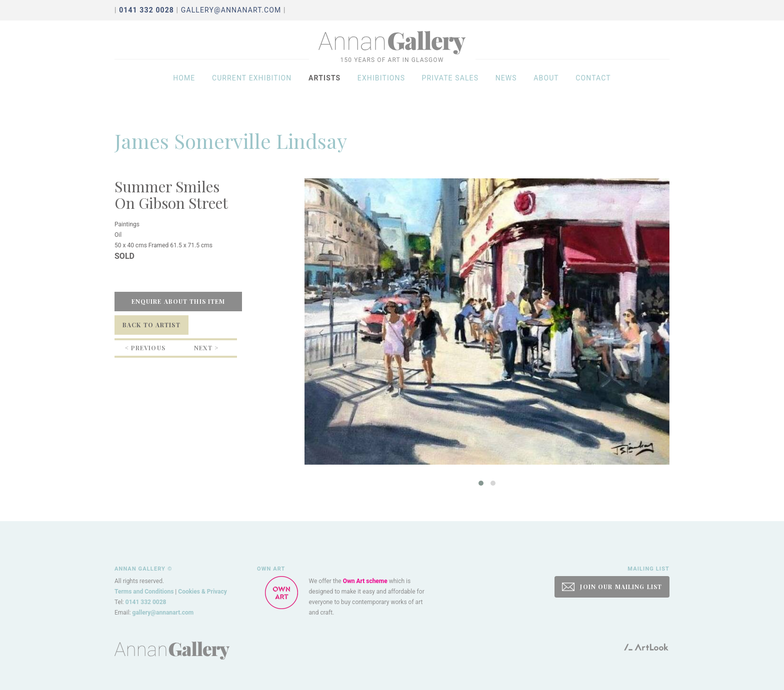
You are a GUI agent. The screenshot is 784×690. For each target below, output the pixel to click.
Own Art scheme (365, 581)
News (506, 86)
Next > (206, 348)
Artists (324, 86)
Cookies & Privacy (202, 592)
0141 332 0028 (146, 602)
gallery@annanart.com (231, 10)
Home (184, 86)
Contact (593, 86)
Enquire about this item (178, 301)
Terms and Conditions (144, 592)
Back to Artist (151, 325)
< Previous (145, 348)
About (546, 86)
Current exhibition (252, 86)
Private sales (450, 86)
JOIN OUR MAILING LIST (612, 587)
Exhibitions (381, 86)
